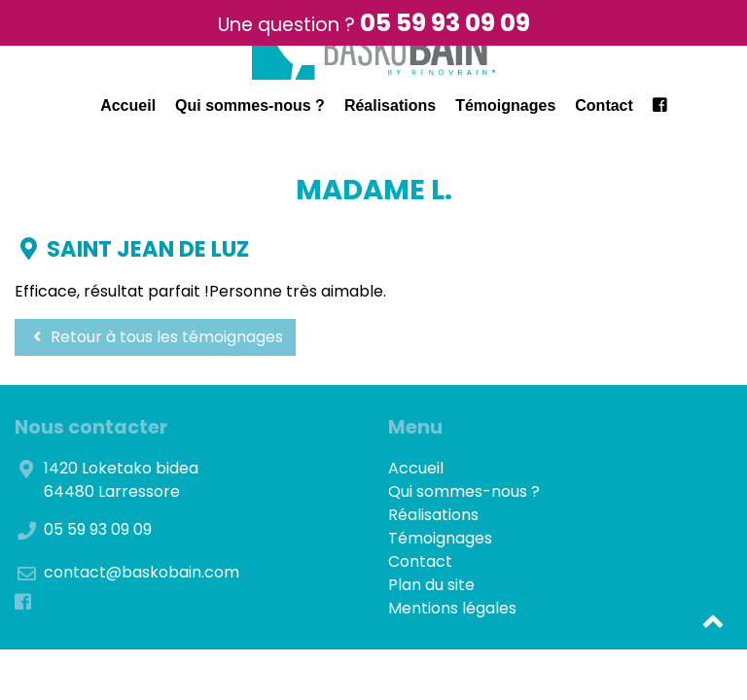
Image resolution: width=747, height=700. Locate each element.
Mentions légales (452, 608)
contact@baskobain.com (142, 572)
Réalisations (390, 105)
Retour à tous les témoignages (155, 337)
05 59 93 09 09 (445, 23)
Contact (604, 105)
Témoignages (505, 105)
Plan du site (431, 585)
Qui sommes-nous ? (250, 105)
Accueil (128, 105)
